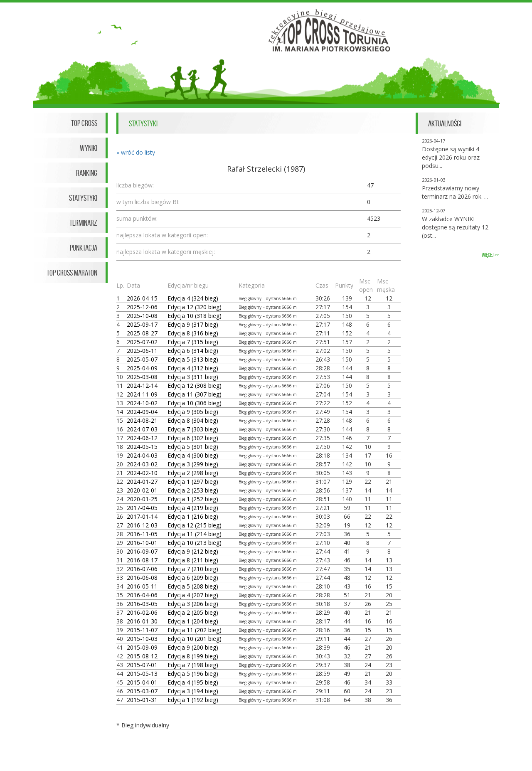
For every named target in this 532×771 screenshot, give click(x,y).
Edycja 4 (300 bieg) (193, 455)
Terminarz (83, 223)
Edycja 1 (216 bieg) (193, 516)
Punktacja (84, 248)
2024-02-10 (142, 473)
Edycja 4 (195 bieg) (193, 682)
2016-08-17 (142, 560)
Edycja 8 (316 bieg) (193, 333)
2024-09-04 (142, 412)
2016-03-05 (142, 604)
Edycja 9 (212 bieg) (193, 551)
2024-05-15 (142, 447)
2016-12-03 (142, 525)
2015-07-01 (142, 665)
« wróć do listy (136, 152)
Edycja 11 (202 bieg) (195, 630)
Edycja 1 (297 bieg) (193, 482)
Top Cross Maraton (72, 273)
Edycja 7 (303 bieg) (193, 429)
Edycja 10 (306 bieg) (195, 403)
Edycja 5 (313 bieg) (193, 359)
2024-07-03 (142, 429)
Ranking (87, 173)
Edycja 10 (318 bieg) (195, 316)
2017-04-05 (142, 508)
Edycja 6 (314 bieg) (193, 351)
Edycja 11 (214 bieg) (195, 534)
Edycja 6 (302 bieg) (193, 438)
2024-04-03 (142, 455)
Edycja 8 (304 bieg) (193, 420)
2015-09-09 (142, 647)
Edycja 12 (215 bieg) (195, 525)
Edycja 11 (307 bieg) (195, 394)
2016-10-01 (142, 543)
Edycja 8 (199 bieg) (193, 656)
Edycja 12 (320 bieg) (195, 307)
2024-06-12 (142, 438)
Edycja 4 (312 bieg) (193, 368)
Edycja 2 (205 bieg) (193, 612)
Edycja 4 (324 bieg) (193, 298)
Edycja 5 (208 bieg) (193, 586)
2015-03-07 (142, 691)
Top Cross (84, 123)
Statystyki (83, 198)
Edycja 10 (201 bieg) (195, 639)
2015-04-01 (142, 682)
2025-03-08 (142, 377)
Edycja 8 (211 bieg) (193, 560)
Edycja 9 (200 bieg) (193, 647)
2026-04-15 (142, 298)
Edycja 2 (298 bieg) (193, 473)
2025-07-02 (142, 342)
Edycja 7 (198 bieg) (193, 665)
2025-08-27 (142, 333)
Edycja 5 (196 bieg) (193, 674)
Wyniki (89, 148)
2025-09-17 (142, 324)
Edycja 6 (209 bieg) (193, 578)
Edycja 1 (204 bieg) (193, 621)
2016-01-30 (142, 621)
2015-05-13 (142, 674)
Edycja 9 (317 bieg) (193, 324)
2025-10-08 (142, 316)
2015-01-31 (142, 700)
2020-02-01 (142, 490)
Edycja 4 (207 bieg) (193, 595)
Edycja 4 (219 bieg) (193, 508)
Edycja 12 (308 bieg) (195, 385)
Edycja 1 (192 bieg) (193, 700)
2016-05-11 (142, 586)
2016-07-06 (142, 569)
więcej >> (490, 255)
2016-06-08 (142, 578)
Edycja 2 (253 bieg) (193, 490)
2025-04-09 (142, 368)
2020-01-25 (142, 499)
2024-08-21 (142, 420)
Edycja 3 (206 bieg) (193, 604)
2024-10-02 (142, 403)
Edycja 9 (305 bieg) (193, 412)
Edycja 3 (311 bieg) (193, 377)
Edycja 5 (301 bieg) (193, 447)
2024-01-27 (142, 482)
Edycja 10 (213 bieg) (195, 543)
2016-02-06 (142, 612)
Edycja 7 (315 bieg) (193, 342)
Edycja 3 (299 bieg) (193, 464)
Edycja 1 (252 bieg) (193, 499)
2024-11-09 (142, 394)
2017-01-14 (142, 516)
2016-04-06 (142, 595)
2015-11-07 (142, 630)
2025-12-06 (142, 307)
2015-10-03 (142, 639)
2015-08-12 (142, 656)
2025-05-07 (142, 359)
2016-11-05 (142, 534)
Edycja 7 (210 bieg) (193, 569)
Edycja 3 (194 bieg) (193, 691)
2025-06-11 (142, 351)
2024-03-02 (142, 464)
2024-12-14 (142, 385)
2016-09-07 (142, 551)
